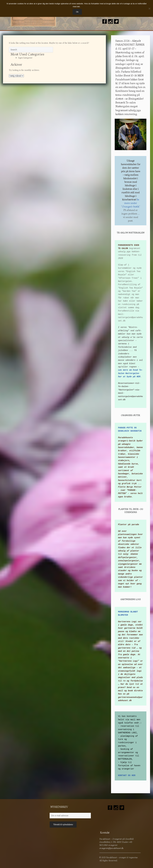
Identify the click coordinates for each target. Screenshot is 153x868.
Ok (77, 12)
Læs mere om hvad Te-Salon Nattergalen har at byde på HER (130, 373)
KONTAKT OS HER (127, 775)
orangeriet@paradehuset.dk (111, 848)
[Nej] (149, 9)
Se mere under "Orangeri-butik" (131, 203)
